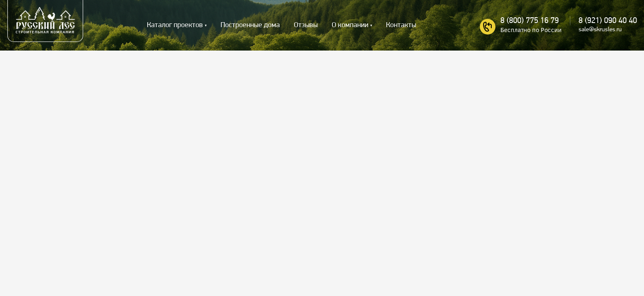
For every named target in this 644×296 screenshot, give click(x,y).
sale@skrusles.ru (600, 30)
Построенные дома (250, 25)
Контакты (401, 25)
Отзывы (306, 25)
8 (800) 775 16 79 (530, 21)
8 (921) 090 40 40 (608, 21)
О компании (350, 25)
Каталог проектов (175, 25)
